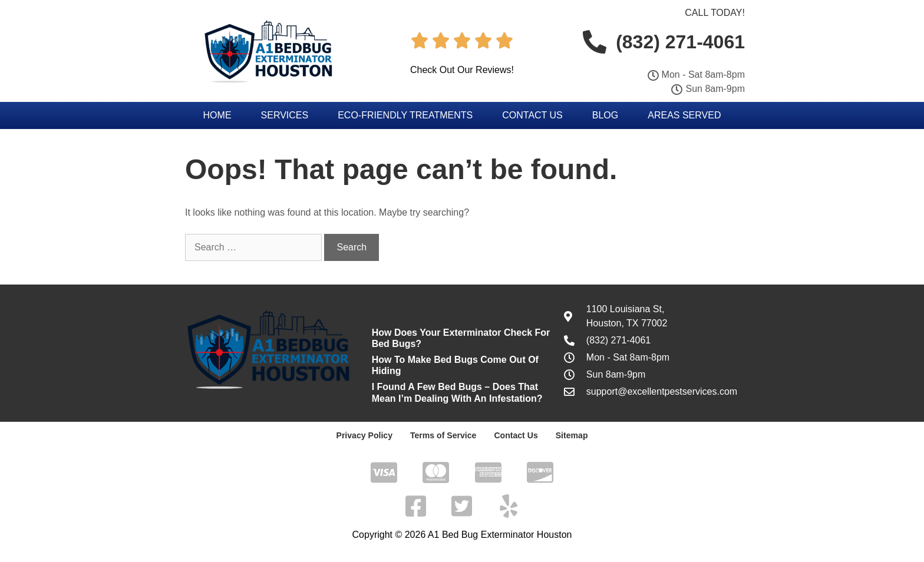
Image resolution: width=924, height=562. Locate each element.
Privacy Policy (364, 435)
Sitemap (571, 435)
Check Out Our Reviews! (462, 70)
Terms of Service (443, 435)
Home (217, 115)
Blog (605, 115)
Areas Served (684, 115)
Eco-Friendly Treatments (405, 115)
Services (285, 115)
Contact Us (532, 115)
